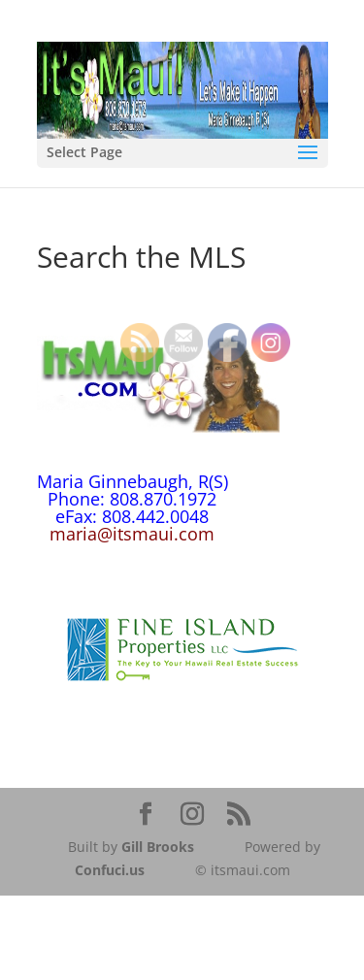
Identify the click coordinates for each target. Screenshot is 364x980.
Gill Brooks (158, 847)
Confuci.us (110, 870)
